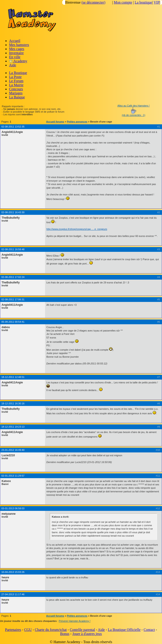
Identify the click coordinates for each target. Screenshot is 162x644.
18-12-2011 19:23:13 (13, 427)
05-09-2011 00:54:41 (13, 322)
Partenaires (13, 630)
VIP (157, 2)
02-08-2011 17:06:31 (13, 299)
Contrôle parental (82, 630)
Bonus (65, 634)
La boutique (143, 2)
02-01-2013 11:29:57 (13, 476)
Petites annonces (77, 122)
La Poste (15, 77)
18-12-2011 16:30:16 (13, 403)
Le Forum (16, 81)
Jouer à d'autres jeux (87, 634)
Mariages (16, 93)
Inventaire (16, 53)
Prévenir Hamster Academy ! (75, 621)
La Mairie (16, 85)
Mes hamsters (19, 45)
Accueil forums (55, 122)
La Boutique (18, 73)
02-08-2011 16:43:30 (13, 212)
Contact (149, 630)
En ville (15, 57)
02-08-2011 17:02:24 (13, 277)
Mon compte (123, 2)
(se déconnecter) (93, 2)
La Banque (17, 97)
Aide (13, 65)
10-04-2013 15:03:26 (13, 572)
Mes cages (17, 49)
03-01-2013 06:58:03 (13, 508)
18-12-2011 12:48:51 (13, 377)
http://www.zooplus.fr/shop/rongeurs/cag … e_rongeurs (77, 229)
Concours (16, 89)
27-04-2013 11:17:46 (13, 594)
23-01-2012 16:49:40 (13, 450)
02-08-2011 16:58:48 (13, 249)
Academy (18, 61)
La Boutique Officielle (124, 630)
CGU (28, 630)
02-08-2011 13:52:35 (13, 127)
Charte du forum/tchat (51, 630)
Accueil (15, 41)
